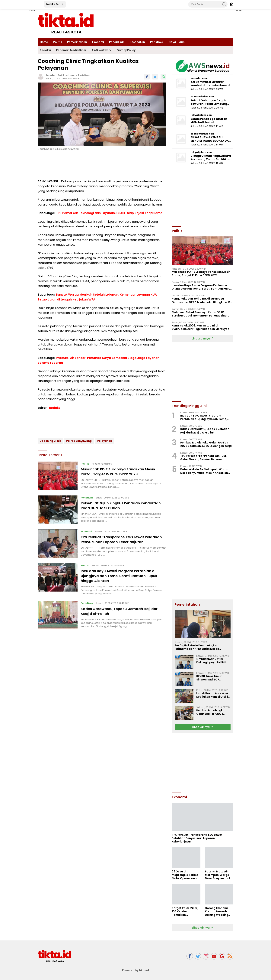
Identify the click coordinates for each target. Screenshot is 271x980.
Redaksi (45, 50)
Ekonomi (98, 42)
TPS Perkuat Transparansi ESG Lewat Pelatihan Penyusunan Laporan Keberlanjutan (116, 542)
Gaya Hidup (177, 42)
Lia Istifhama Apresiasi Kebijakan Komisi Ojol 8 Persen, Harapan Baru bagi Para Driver (212, 695)
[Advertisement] (203, 762)
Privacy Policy (126, 50)
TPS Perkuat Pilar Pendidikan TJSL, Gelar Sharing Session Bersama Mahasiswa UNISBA (204, 458)
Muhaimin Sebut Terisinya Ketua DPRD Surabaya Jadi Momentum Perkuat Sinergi (201, 314)
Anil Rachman (67, 75)
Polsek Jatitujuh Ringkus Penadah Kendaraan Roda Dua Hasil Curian (114, 505)
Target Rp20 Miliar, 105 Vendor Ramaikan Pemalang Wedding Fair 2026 (185, 912)
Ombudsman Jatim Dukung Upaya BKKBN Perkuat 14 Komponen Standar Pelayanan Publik (211, 661)
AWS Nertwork (101, 50)
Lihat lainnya (203, 727)
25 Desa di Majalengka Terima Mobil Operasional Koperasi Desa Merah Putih (185, 875)
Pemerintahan (77, 42)
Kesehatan (137, 42)
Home (44, 42)
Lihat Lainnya (203, 339)
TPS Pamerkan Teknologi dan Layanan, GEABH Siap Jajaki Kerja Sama (109, 213)
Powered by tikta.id (136, 970)
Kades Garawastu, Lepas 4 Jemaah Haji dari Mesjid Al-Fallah (120, 615)
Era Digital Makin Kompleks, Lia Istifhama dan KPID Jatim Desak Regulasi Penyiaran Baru (197, 647)
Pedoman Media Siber (71, 50)
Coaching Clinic (50, 441)
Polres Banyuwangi (79, 441)
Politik (58, 42)
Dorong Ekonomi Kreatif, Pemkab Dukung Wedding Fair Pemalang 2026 (219, 912)
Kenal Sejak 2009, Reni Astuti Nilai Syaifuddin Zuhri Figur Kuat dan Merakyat (200, 327)
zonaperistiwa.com (202, 97)
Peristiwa (157, 42)
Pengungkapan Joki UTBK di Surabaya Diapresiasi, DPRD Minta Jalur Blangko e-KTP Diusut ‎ (203, 300)
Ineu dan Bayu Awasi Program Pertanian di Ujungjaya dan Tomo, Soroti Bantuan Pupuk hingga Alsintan (123, 580)
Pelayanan (105, 441)
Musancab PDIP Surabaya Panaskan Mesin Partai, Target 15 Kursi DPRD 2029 (122, 472)
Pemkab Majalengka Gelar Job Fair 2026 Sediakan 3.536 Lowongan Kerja (206, 444)
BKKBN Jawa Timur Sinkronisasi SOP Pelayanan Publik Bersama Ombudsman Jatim (212, 678)
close (32, 11)
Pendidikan (117, 42)
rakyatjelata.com (201, 115)
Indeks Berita (55, 4)
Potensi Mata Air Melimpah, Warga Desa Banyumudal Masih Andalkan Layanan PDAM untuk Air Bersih (204, 471)
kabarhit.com (199, 78)
